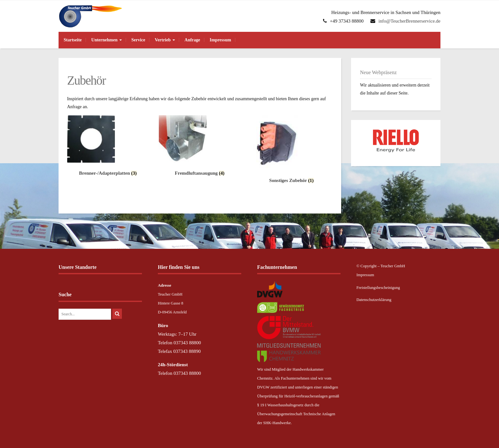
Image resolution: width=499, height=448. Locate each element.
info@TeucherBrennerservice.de (409, 21)
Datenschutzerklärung (374, 300)
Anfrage (192, 40)
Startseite (73, 40)
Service (138, 40)
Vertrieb (165, 40)
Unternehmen (107, 40)
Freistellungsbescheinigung (378, 288)
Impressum (220, 40)
